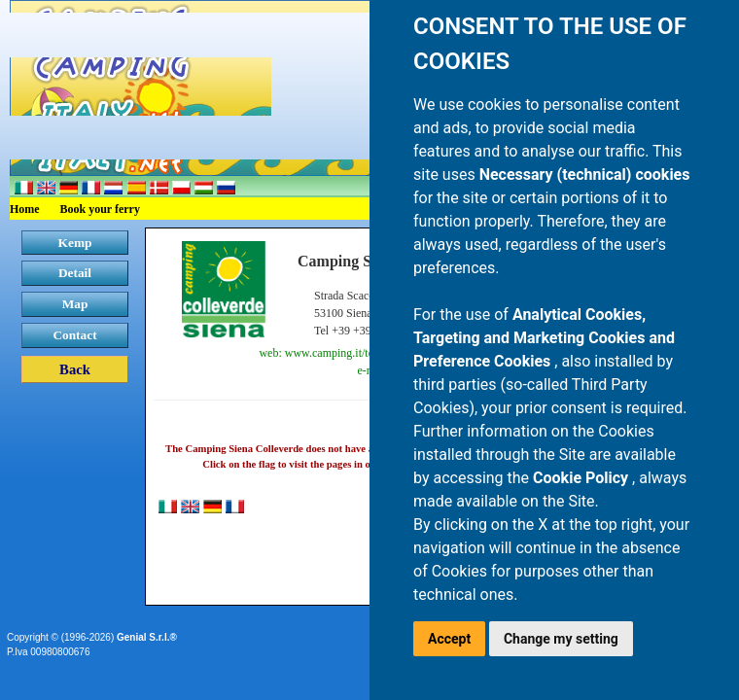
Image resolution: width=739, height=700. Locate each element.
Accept (449, 639)
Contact (74, 335)
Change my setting (561, 639)
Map (75, 304)
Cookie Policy (582, 478)
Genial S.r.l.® (147, 637)
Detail (75, 273)
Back (75, 369)
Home (25, 209)
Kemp (75, 243)
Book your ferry (100, 209)
